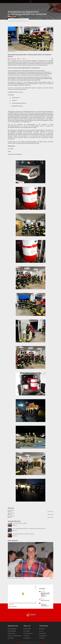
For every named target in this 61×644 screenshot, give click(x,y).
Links (41, 631)
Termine (42, 629)
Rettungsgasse (12, 629)
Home (11, 20)
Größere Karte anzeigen (13, 606)
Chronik (26, 636)
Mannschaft (27, 629)
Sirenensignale (12, 631)
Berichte (15, 20)
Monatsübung (11, 510)
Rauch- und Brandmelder (14, 636)
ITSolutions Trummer (43, 643)
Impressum (43, 633)
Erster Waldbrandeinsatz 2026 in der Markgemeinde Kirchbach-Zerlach (29, 529)
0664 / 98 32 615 (45, 601)
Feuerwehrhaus (28, 633)
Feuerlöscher (12, 633)
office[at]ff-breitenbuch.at (45, 605)
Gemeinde (27, 638)
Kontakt (42, 638)
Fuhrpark (27, 631)
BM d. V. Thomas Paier (13, 59)
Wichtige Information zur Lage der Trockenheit (24, 534)
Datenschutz (43, 636)
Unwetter (11, 638)
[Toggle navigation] (31, 2)
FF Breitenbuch (17, 643)
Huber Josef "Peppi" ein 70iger (20, 523)
